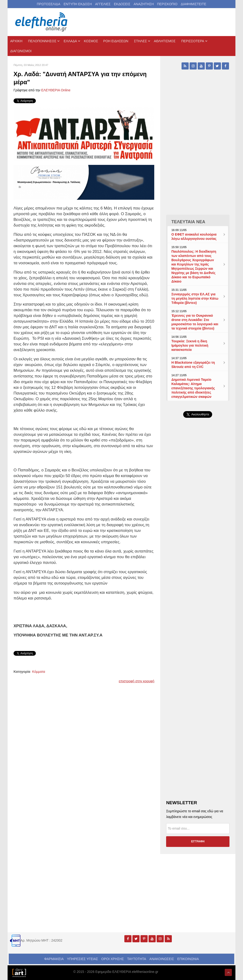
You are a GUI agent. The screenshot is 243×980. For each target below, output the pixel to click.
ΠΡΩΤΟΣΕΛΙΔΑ (49, 4)
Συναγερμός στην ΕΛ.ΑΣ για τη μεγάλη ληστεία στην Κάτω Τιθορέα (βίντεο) (195, 298)
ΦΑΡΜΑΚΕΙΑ (54, 959)
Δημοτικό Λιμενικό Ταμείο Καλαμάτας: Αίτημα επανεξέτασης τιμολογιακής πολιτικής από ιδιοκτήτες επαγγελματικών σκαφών (193, 388)
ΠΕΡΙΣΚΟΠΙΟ (167, 4)
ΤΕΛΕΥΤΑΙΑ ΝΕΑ (188, 222)
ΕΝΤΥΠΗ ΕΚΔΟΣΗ (78, 4)
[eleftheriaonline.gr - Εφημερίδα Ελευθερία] (42, 22)
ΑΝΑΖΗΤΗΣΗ (144, 4)
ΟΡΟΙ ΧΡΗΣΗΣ (113, 959)
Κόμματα (39, 672)
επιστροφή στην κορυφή (137, 681)
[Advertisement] (198, 531)
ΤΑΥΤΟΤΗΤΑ (137, 959)
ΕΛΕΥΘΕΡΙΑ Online (56, 90)
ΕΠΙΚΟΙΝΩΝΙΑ (188, 959)
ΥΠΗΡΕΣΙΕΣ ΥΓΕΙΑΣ (82, 959)
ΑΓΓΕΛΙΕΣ (103, 4)
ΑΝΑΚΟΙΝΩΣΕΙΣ (162, 959)
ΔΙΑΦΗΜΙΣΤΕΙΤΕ (194, 4)
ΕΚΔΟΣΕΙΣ (122, 4)
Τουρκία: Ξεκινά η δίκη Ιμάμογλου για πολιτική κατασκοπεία (190, 345)
